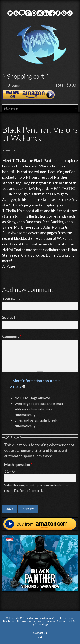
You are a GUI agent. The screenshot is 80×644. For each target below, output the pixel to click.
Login (40, 637)
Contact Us (40, 633)
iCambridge (42, 624)
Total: (60, 85)
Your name (11, 298)
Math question (18, 465)
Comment (12, 336)
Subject (9, 317)
